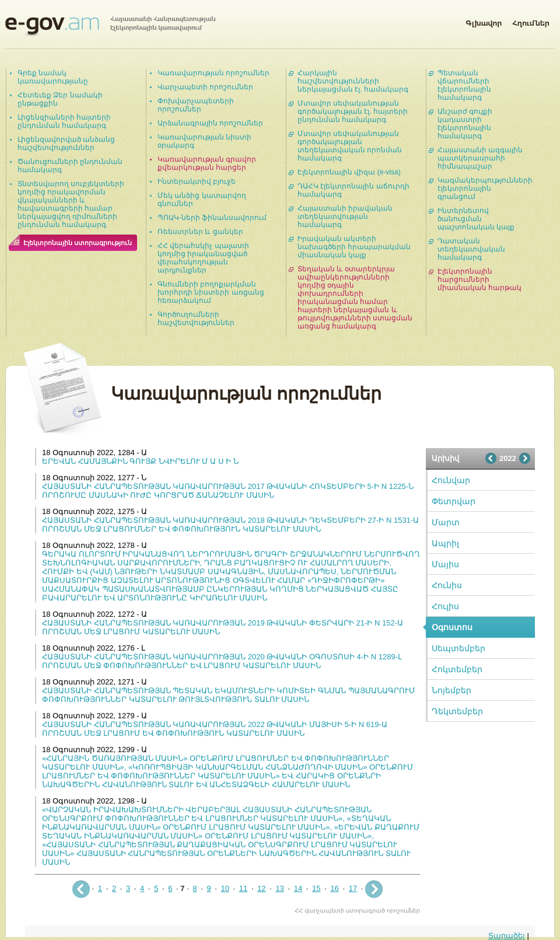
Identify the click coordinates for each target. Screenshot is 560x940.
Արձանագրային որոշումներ (210, 123)
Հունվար (451, 480)
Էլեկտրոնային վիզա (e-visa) (349, 172)
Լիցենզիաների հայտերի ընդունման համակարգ (64, 121)
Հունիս (447, 585)
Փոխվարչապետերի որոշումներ (196, 105)
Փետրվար (454, 501)
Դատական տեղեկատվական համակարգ (471, 249)
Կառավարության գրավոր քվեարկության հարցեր (207, 163)
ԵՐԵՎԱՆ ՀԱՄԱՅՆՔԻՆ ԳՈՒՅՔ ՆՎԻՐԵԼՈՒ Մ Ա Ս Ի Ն (140, 461)
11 (243, 888)
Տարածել (507, 936)
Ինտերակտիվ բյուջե (197, 181)
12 (261, 888)
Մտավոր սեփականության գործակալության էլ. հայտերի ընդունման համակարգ (353, 111)
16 (334, 888)
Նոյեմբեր (452, 690)
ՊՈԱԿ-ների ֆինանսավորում (212, 218)
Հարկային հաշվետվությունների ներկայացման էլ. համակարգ (353, 81)
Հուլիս (445, 606)
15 (316, 888)
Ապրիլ (445, 543)
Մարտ (446, 522)
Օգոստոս (452, 627)
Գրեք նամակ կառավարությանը (53, 77)
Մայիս (445, 564)
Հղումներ (531, 21)
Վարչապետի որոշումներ (205, 87)
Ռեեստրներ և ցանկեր (200, 232)
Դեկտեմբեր (457, 711)
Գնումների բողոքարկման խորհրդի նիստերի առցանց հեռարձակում (211, 292)
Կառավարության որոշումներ (213, 73)
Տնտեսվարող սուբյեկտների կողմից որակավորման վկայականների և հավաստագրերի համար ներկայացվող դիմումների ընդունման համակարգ (71, 204)
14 (298, 888)
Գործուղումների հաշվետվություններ (196, 319)
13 (279, 888)
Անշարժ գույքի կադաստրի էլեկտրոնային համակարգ (465, 124)
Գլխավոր (484, 21)
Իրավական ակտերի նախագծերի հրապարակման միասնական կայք (354, 247)
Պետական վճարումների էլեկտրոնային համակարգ (464, 85)
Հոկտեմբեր (457, 669)
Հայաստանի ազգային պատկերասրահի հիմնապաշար (480, 158)
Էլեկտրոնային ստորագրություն (78, 243)
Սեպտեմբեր (459, 648)
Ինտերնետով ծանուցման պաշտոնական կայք (476, 219)
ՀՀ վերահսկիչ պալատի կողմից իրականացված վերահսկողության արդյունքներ (203, 258)
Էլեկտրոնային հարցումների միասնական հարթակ (480, 279)
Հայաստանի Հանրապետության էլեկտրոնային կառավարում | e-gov (110, 26)
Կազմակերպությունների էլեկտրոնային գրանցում (485, 188)
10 (225, 888)
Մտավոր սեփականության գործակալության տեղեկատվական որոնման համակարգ (350, 146)
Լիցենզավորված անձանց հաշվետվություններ (66, 144)
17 (353, 888)
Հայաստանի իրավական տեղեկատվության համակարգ (345, 216)
